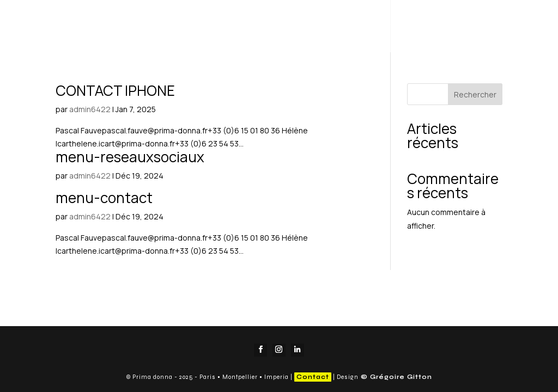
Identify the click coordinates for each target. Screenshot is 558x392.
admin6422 (90, 109)
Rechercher (475, 94)
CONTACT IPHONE (115, 90)
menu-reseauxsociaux (130, 157)
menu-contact (104, 198)
